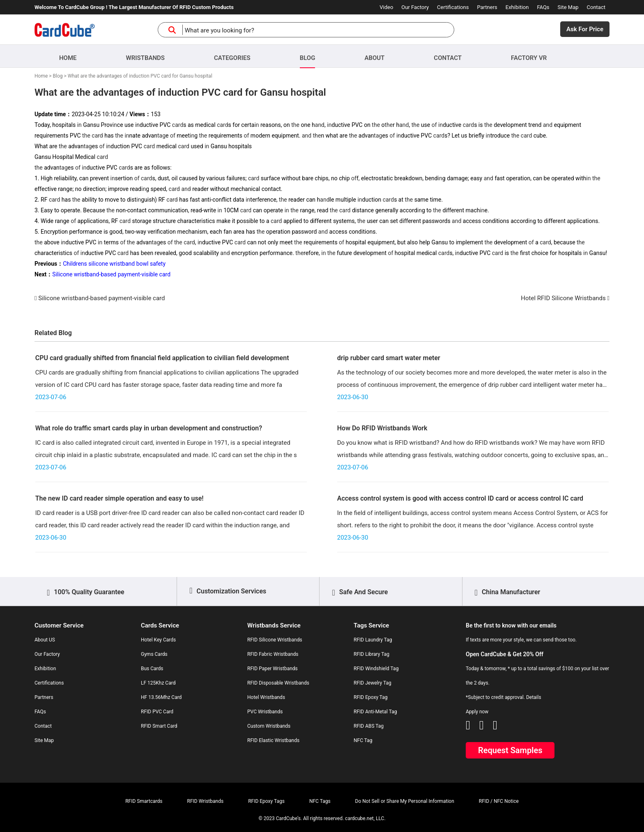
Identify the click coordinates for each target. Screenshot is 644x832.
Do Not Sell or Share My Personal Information (405, 801)
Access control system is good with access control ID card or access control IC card (460, 498)
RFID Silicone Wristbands (275, 640)
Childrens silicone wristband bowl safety (114, 264)
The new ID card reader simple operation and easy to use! (120, 498)
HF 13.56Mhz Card (161, 697)
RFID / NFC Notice (499, 801)
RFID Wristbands (206, 801)
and (320, 125)
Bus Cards (152, 669)
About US (45, 640)
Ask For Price (585, 29)
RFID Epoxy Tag (371, 697)
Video (386, 7)
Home (68, 58)
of (434, 125)
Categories (232, 58)
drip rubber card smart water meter (389, 358)
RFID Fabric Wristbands (273, 654)
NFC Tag (363, 740)
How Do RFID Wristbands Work (382, 428)
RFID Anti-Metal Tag (375, 712)
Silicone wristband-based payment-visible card (111, 274)
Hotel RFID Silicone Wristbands (563, 298)
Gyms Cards (154, 654)
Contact (596, 7)
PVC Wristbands (265, 712)
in (79, 125)
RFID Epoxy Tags (266, 801)
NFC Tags (320, 801)
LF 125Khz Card (158, 683)
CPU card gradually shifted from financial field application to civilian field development (162, 358)
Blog (308, 58)
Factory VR (529, 58)
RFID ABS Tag (369, 726)
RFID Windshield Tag (376, 669)
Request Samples (510, 750)
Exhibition (517, 7)
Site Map (568, 7)
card (178, 125)
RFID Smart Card (159, 726)
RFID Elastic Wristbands (273, 740)
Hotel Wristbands (266, 697)
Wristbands (145, 58)
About (374, 58)
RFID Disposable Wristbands (278, 683)
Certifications (453, 7)
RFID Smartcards (144, 801)
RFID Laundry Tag (373, 640)
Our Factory (415, 7)
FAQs (543, 7)
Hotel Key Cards (158, 640)
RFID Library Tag (371, 654)
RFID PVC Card (157, 712)
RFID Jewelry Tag (373, 683)
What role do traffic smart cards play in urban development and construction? (149, 428)
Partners (487, 7)
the (295, 125)
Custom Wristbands (269, 726)
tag (161, 136)
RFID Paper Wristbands (273, 669)
